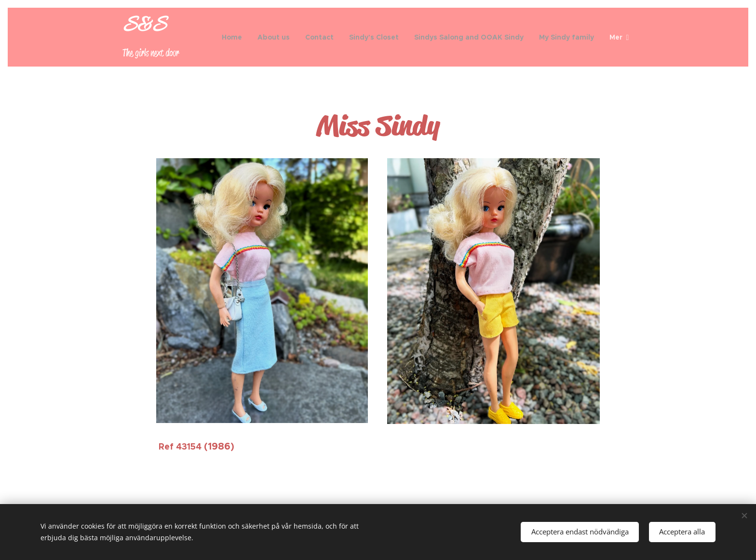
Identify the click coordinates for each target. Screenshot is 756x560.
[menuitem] (235, 37)
